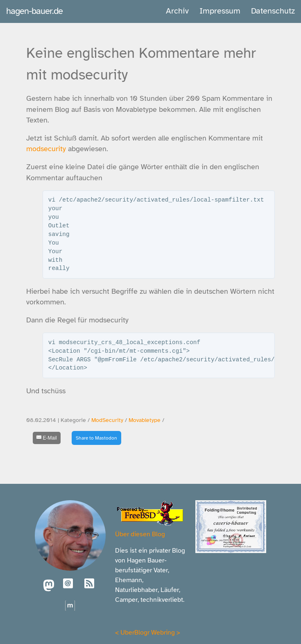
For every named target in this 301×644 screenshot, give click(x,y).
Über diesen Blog (140, 534)
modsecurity (46, 149)
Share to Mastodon (96, 438)
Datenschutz (273, 11)
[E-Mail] (47, 438)
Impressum (220, 11)
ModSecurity (107, 420)
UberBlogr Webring (148, 633)
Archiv (177, 11)
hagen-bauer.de (34, 11)
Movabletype (145, 420)
